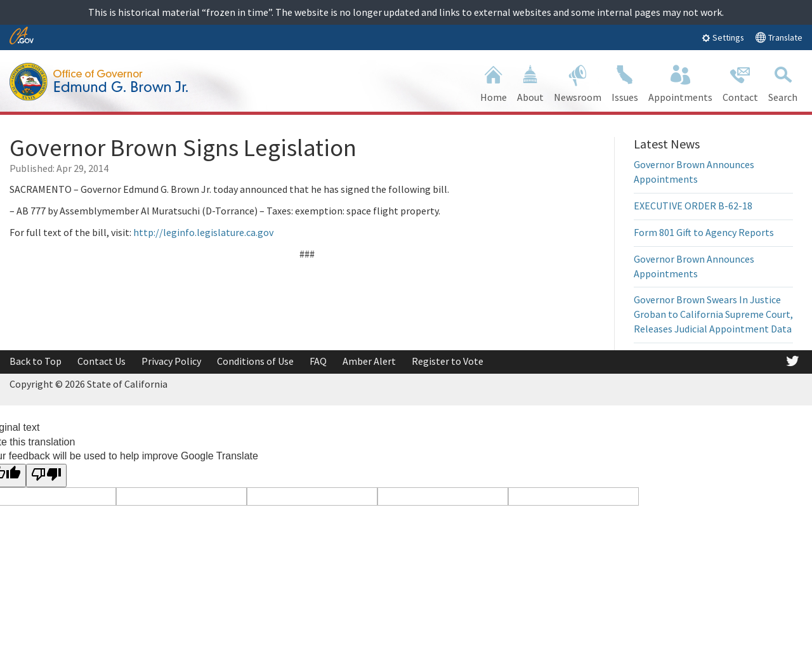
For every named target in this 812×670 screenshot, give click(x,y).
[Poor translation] (46, 476)
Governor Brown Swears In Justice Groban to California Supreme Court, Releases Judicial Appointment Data (713, 314)
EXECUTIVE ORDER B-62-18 (693, 206)
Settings (723, 37)
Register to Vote (448, 361)
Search (783, 82)
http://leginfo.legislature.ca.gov (202, 232)
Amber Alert (369, 361)
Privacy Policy (171, 361)
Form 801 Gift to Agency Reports (704, 232)
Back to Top (36, 361)
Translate (779, 37)
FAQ (318, 361)
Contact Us (101, 361)
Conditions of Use (255, 361)
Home (494, 82)
